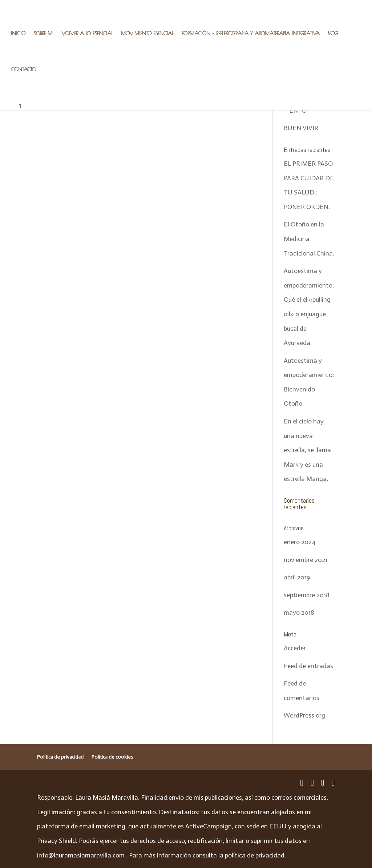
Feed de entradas (308, 666)
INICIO (18, 34)
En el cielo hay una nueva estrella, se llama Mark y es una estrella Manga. (307, 450)
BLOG (333, 34)
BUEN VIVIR (301, 128)
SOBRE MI (43, 34)
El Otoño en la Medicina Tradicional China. (309, 239)
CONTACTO (23, 70)
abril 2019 (297, 577)
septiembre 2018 (307, 595)
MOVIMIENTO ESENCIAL (147, 34)
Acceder (295, 648)
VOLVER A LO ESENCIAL (87, 34)
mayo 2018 (299, 612)
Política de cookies (112, 757)
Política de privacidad (60, 757)
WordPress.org (304, 715)
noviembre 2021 (306, 560)
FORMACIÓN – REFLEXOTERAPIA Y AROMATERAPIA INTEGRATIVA (251, 34)
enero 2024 (300, 542)
